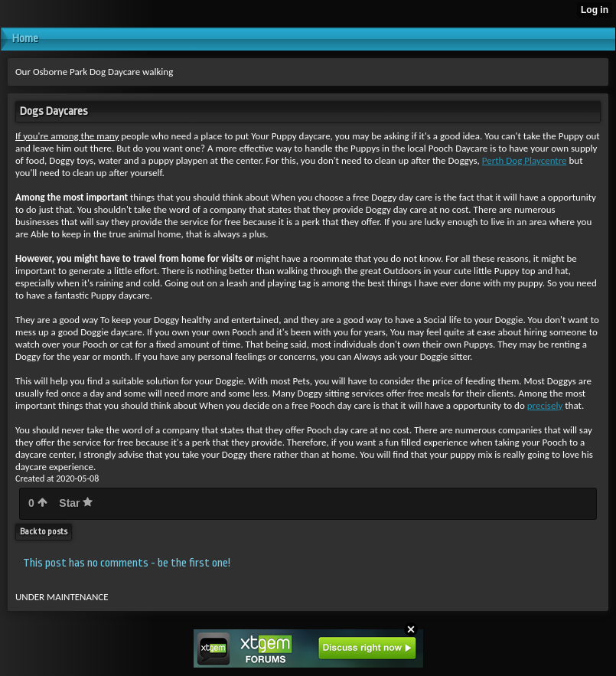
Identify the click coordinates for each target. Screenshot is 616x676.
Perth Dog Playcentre (525, 160)
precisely (545, 405)
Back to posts (44, 532)
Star (76, 503)
